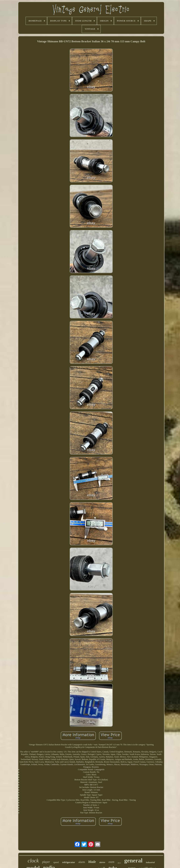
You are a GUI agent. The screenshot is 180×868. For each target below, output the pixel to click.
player (46, 862)
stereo (102, 862)
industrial (150, 862)
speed (56, 862)
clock (33, 861)
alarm (82, 862)
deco (119, 863)
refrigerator (69, 862)
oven (111, 862)
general (133, 860)
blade (92, 862)
